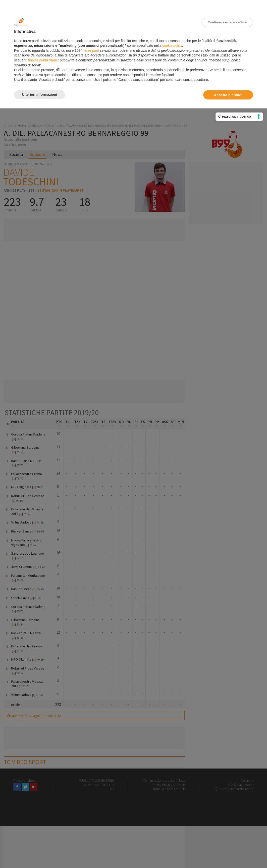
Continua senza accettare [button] (227, 22)
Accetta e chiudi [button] (228, 95)
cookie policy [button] (172, 46)
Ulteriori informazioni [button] (40, 95)
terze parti (91, 50)
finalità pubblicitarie (43, 60)
